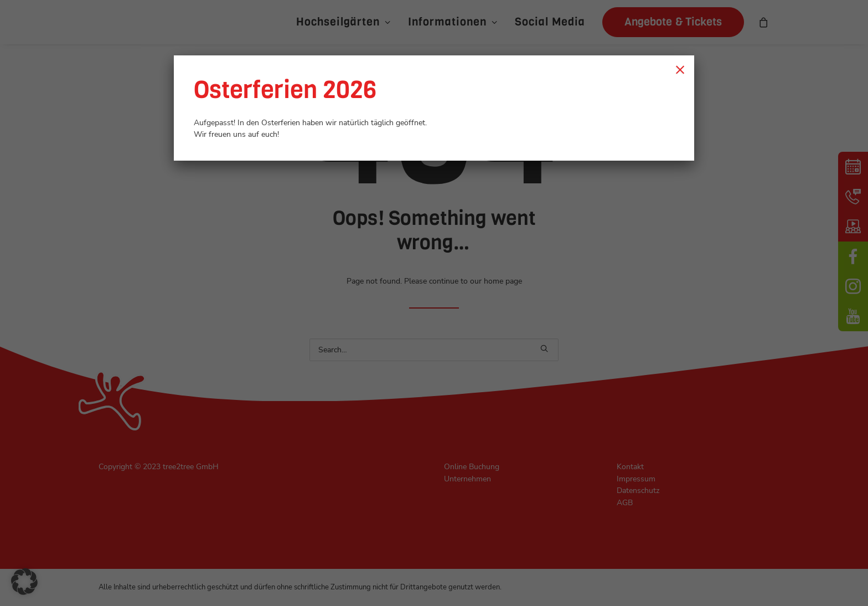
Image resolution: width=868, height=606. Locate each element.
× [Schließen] (680, 69)
